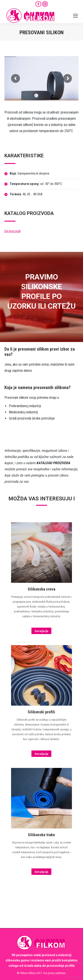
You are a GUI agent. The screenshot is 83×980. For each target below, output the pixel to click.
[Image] (41, 884)
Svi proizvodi (13, 231)
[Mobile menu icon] (75, 16)
